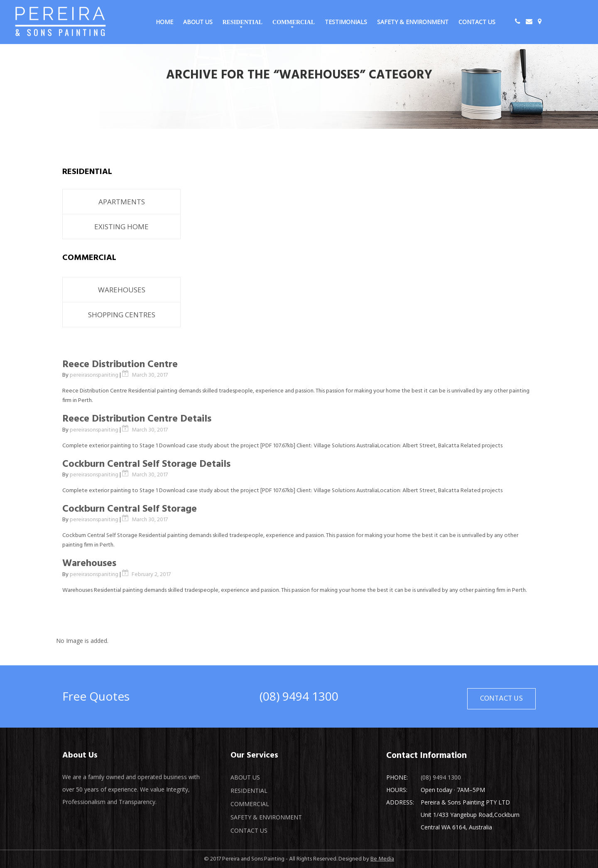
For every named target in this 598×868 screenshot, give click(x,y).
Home (164, 22)
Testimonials (346, 22)
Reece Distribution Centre (120, 365)
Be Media (382, 859)
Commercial (294, 22)
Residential (243, 22)
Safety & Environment (413, 22)
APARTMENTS (122, 202)
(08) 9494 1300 (299, 696)
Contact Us (477, 22)
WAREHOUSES (122, 290)
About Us (198, 22)
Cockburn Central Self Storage (130, 509)
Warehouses (89, 564)
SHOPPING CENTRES (122, 315)
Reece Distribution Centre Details (137, 419)
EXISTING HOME (121, 227)
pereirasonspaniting (94, 375)
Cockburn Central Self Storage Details (146, 464)
